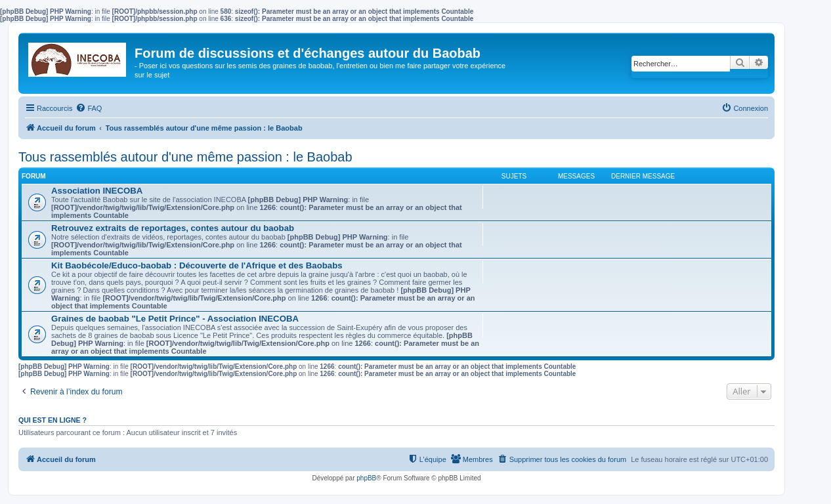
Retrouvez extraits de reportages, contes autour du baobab (173, 228)
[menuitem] (89, 108)
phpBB (366, 478)
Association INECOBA (97, 191)
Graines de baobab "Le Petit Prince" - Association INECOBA (175, 319)
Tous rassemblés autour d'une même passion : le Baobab (185, 157)
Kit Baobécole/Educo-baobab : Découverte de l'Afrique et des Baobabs (197, 265)
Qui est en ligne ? (53, 420)
